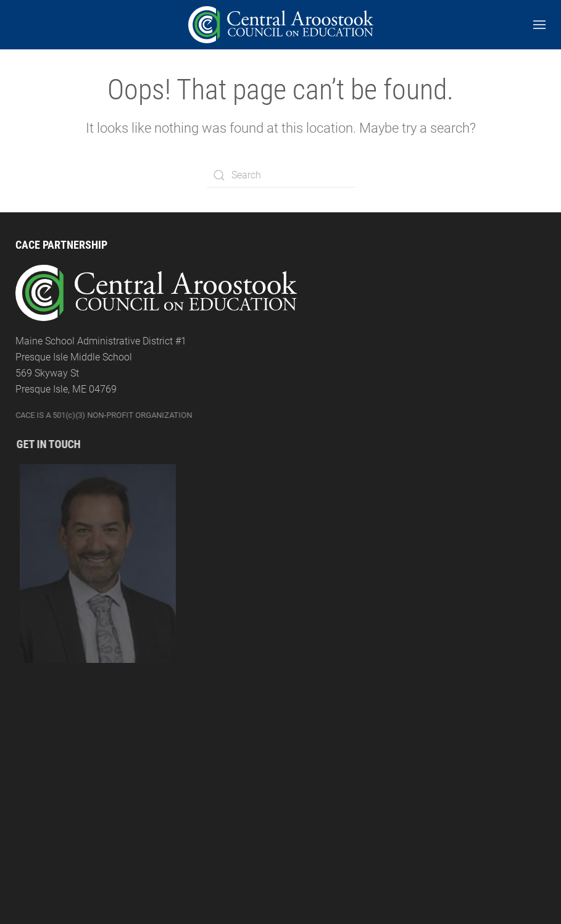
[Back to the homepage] (281, 25)
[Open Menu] (539, 25)
